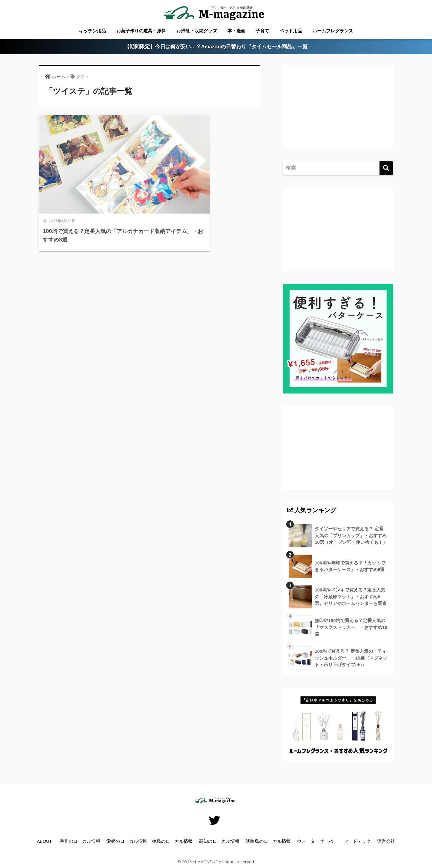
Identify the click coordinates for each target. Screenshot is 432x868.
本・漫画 (236, 31)
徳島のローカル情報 (172, 841)
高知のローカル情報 (219, 841)
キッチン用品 (92, 31)
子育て (262, 31)
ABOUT (44, 841)
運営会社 (386, 841)
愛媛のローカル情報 (127, 841)
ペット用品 (291, 31)
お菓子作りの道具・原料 (141, 31)
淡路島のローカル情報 (268, 841)
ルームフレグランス (333, 31)
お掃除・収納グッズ (197, 31)
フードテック (357, 841)
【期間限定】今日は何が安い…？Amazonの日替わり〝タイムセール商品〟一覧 (216, 47)
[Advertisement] (337, 113)
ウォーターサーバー (317, 841)
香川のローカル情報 (80, 841)
